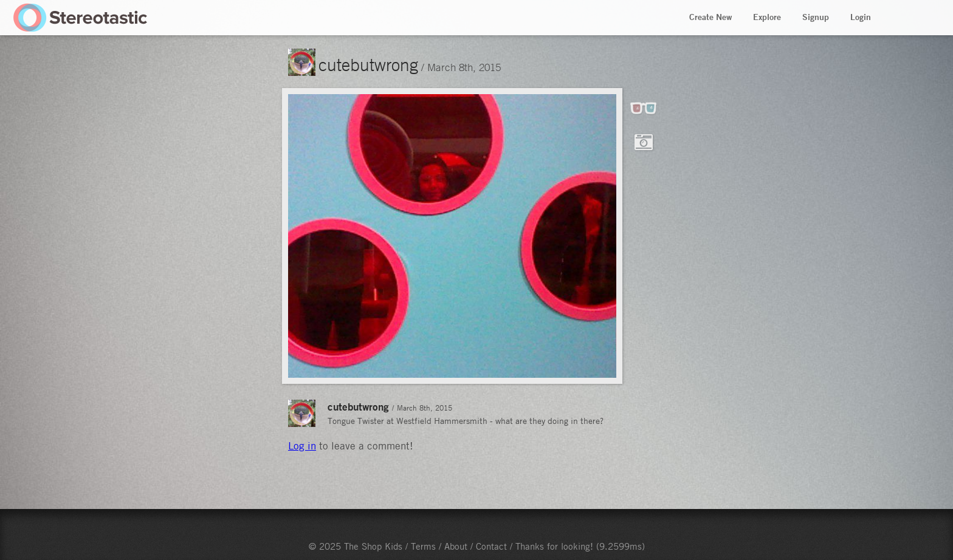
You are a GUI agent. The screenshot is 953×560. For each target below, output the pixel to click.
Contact (491, 546)
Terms (423, 546)
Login (861, 17)
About (456, 546)
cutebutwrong (368, 64)
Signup (816, 17)
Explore (767, 17)
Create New (710, 17)
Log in (302, 446)
